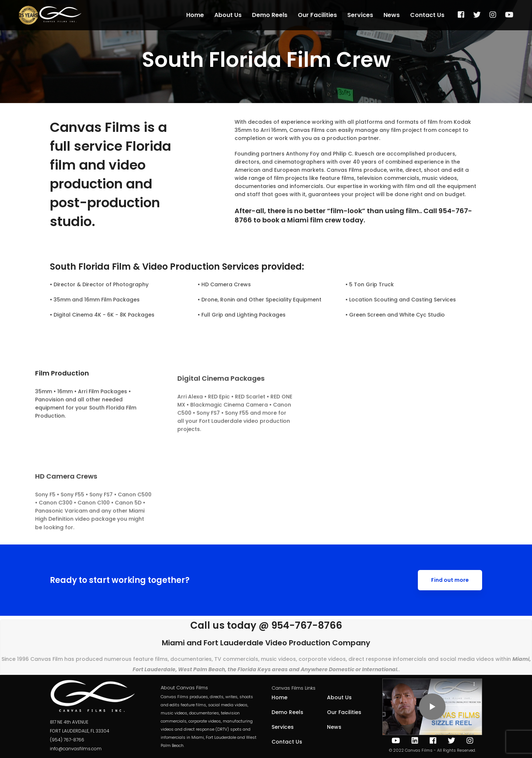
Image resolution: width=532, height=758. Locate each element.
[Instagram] (470, 741)
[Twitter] (451, 741)
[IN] (415, 741)
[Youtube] (396, 741)
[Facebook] (433, 741)
